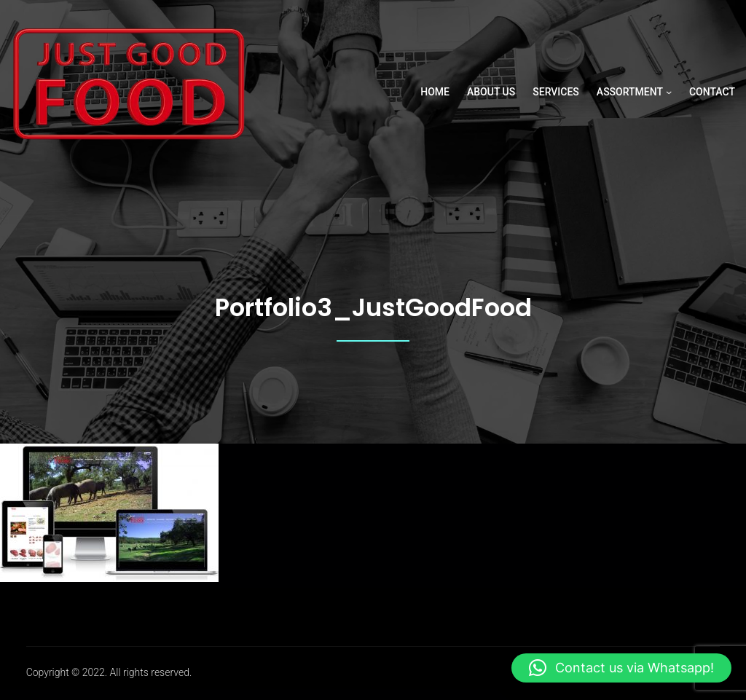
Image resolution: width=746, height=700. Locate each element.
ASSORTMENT (630, 92)
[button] (621, 668)
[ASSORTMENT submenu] (669, 92)
